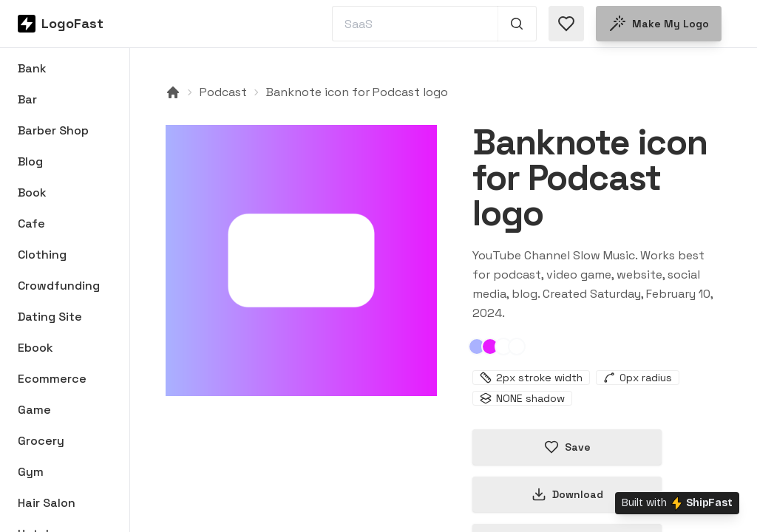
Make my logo (659, 24)
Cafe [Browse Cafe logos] (31, 224)
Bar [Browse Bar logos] (27, 99)
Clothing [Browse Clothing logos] (42, 255)
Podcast (223, 92)
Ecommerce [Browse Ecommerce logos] (52, 379)
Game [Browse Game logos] (34, 410)
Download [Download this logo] (567, 494)
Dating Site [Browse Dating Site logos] (50, 317)
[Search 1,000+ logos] (517, 24)
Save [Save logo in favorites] (567, 447)
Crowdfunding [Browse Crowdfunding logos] (59, 286)
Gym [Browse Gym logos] (31, 472)
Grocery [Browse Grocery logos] (41, 441)
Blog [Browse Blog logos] (30, 161)
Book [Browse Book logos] (32, 192)
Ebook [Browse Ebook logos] (35, 348)
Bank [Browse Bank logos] (32, 68)
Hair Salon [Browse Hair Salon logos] (47, 503)
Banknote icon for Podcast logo (357, 92)
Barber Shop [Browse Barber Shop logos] (53, 130)
